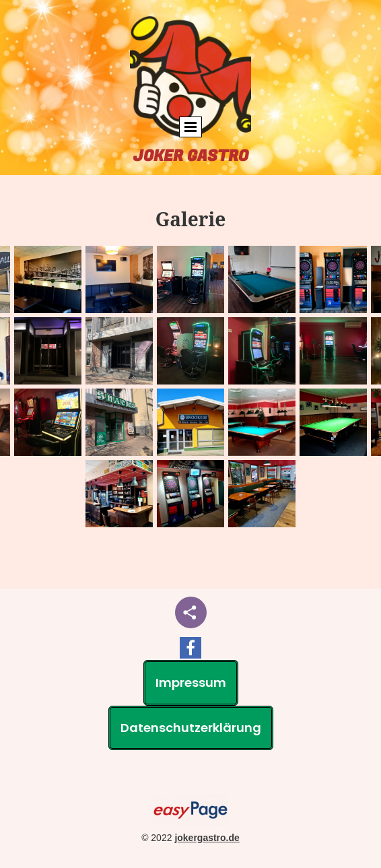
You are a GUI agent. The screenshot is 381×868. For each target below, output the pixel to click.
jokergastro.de (207, 838)
